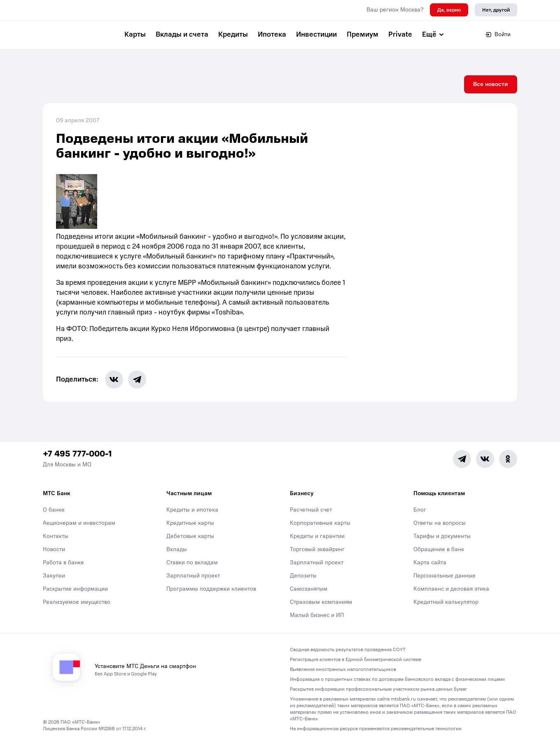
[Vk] (485, 459)
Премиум (363, 34)
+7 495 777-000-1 (77, 454)
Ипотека (272, 34)
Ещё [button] (433, 34)
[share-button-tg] (137, 379)
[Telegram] (462, 459)
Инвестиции (316, 34)
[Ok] (508, 459)
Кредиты (233, 34)
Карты (135, 34)
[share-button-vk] (114, 379)
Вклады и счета (182, 34)
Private (400, 34)
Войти (498, 34)
